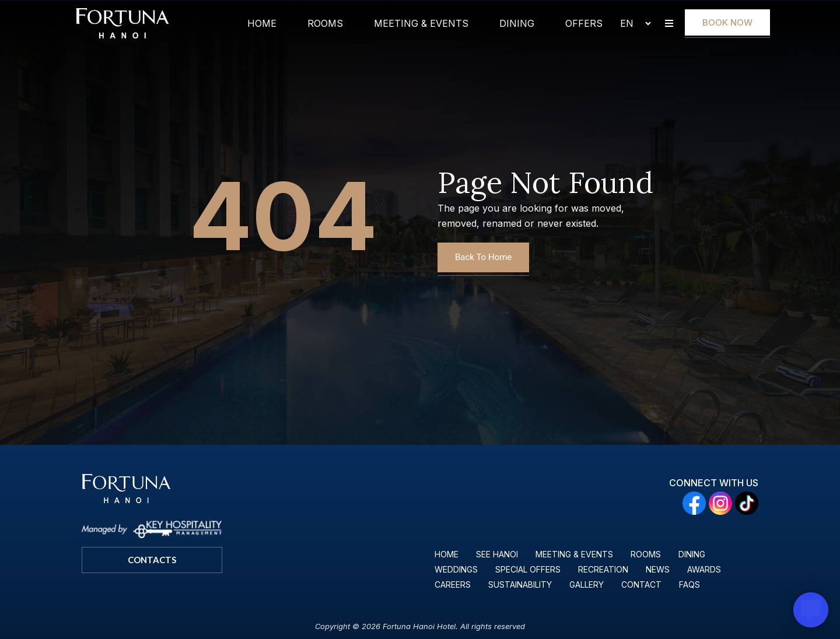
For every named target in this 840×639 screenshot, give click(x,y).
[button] (669, 24)
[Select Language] (631, 23)
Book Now (727, 22)
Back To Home (483, 257)
